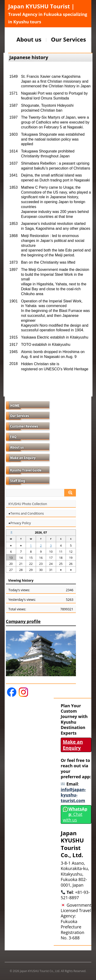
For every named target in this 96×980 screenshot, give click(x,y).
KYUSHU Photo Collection (28, 504)
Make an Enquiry (73, 745)
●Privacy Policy (20, 523)
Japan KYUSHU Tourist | (48, 13)
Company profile (23, 621)
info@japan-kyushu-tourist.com (73, 795)
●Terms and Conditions (26, 513)
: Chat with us (75, 814)
